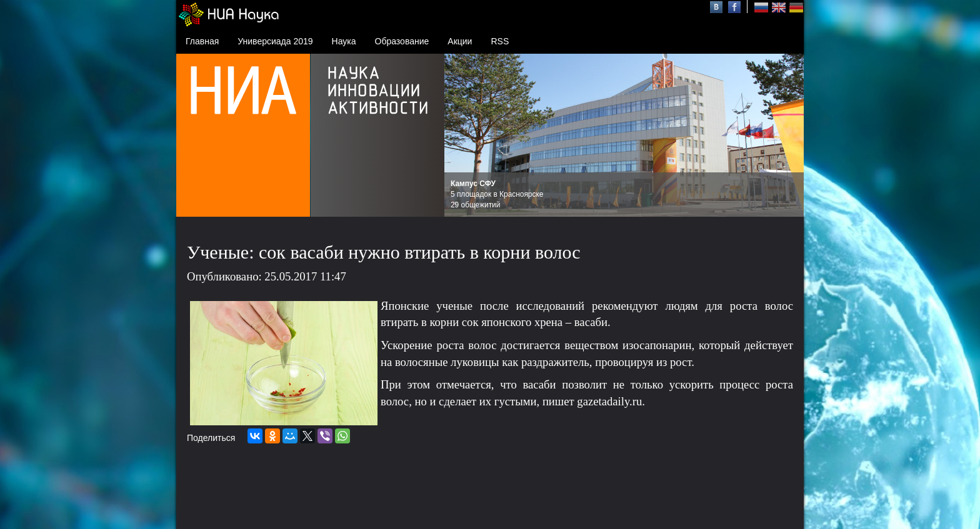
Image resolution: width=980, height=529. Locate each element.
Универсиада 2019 (275, 41)
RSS (500, 41)
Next (787, 136)
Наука (344, 41)
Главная (202, 41)
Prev (461, 136)
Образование (402, 41)
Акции (460, 41)
